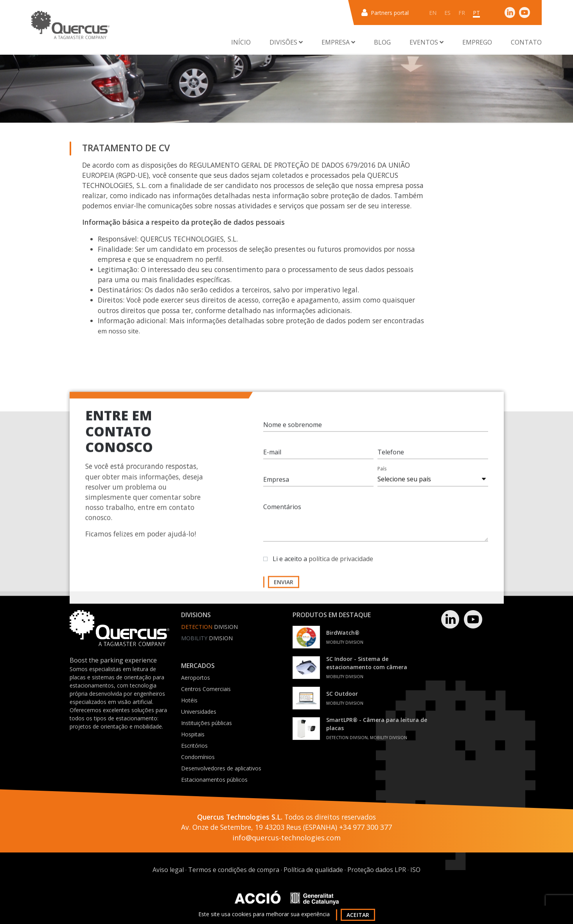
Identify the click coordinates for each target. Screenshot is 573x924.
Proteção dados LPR (377, 870)
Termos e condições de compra (234, 870)
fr (462, 13)
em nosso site (118, 331)
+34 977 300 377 (366, 827)
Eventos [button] (427, 42)
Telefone (391, 459)
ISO (415, 870)
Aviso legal (168, 870)
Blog (382, 42)
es (447, 13)
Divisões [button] (286, 42)
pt (476, 13)
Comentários (282, 514)
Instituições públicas (207, 723)
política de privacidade (341, 566)
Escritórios (194, 746)
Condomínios (198, 757)
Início (241, 42)
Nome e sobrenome (293, 432)
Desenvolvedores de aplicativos (221, 768)
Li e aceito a (323, 566)
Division (209, 627)
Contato (526, 42)
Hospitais (193, 734)
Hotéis (189, 700)
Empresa (276, 486)
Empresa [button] (338, 42)
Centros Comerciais (206, 689)
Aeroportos (196, 678)
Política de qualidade (313, 870)
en (433, 13)
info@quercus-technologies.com (286, 838)
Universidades (199, 712)
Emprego (477, 42)
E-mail (272, 459)
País (382, 475)
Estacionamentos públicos (214, 780)
